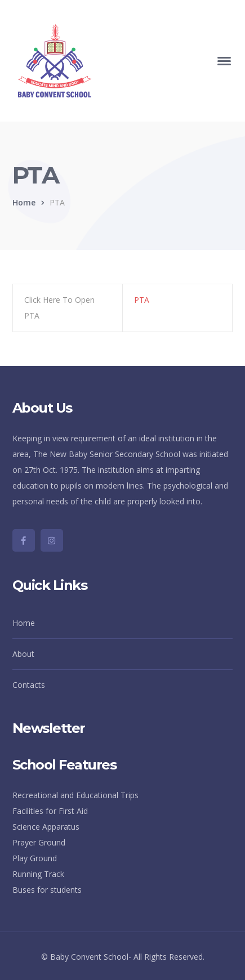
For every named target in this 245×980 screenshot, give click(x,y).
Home (24, 202)
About (23, 654)
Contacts (29, 685)
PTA (142, 300)
